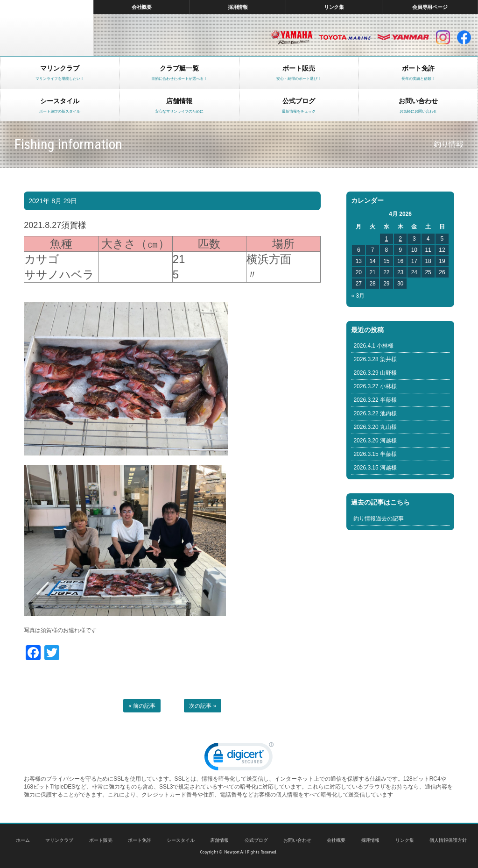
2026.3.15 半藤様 (375, 454)
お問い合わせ (297, 840)
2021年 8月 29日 (53, 201)
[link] (239, 758)
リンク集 (334, 7)
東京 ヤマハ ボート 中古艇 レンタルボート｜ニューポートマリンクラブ (47, 28)
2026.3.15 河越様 (375, 468)
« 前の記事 (142, 706)
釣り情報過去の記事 (379, 519)
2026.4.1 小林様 (373, 346)
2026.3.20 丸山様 (375, 427)
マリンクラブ (59, 840)
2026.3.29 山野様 (375, 373)
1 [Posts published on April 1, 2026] (386, 239)
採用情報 (238, 7)
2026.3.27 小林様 (375, 386)
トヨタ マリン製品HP (345, 37)
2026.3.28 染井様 (375, 359)
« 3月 (358, 296)
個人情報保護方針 (448, 840)
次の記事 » (203, 706)
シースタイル (181, 840)
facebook (464, 37)
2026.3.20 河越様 (375, 441)
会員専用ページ (430, 7)
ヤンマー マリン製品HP (403, 37)
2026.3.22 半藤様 (375, 400)
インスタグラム (443, 37)
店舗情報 (219, 840)
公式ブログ (256, 840)
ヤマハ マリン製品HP (292, 37)
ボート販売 (101, 840)
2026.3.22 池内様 (375, 413)
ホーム (23, 840)
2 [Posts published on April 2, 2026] (400, 239)
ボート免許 (140, 840)
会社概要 (142, 7)
